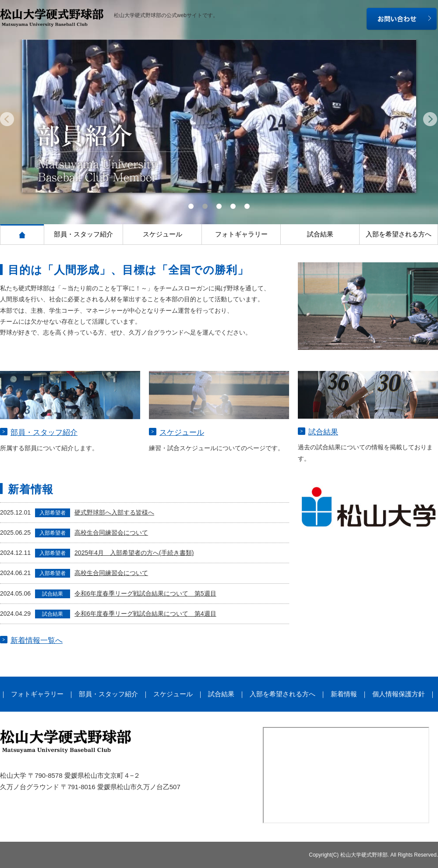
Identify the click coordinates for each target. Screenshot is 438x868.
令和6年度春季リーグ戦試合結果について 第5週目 (145, 593)
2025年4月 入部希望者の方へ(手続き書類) (134, 553)
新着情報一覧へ (37, 640)
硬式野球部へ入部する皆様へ (114, 512)
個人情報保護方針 (399, 694)
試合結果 (320, 234)
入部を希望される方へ (399, 234)
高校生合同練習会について (111, 533)
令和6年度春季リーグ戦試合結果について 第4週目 (145, 614)
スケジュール (162, 234)
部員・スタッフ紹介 (83, 234)
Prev (9, 121)
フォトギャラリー (241, 234)
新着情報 (344, 694)
